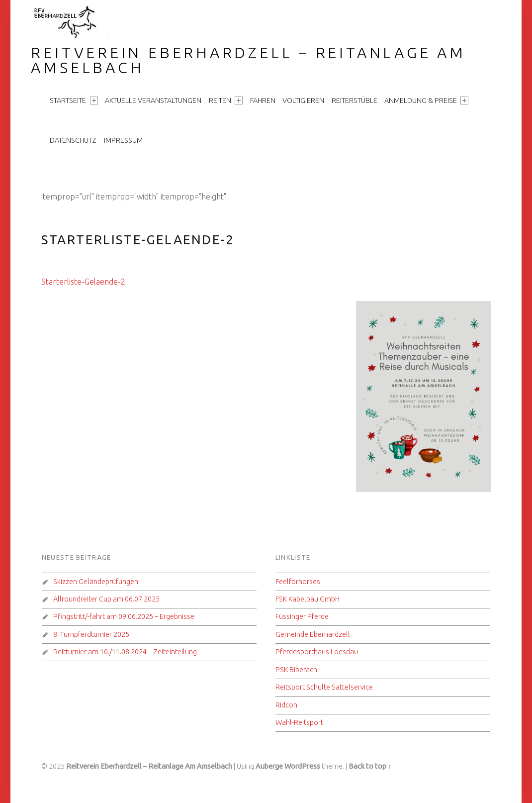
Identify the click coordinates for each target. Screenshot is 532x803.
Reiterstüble (355, 100)
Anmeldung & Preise (426, 100)
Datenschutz (73, 140)
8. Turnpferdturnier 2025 (91, 634)
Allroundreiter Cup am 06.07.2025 (106, 599)
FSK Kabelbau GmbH (308, 599)
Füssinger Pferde (302, 616)
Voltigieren (303, 100)
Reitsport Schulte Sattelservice (324, 687)
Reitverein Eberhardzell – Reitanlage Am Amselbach (248, 60)
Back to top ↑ (370, 766)
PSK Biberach (296, 670)
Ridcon (286, 705)
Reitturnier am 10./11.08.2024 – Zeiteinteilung (125, 652)
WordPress (302, 766)
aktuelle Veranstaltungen (153, 100)
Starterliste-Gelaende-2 (83, 282)
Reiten (226, 100)
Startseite (74, 100)
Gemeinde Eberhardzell (313, 634)
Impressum (123, 140)
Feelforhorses (298, 582)
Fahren (263, 100)
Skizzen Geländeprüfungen (96, 582)
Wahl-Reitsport (299, 722)
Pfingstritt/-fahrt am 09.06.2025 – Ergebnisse (124, 616)
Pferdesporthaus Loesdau (317, 652)
